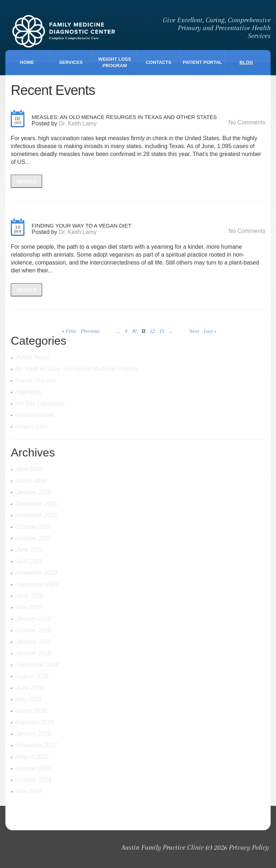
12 (152, 331)
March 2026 (31, 481)
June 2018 (30, 688)
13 (162, 331)
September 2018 (37, 665)
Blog (247, 62)
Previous (90, 331)
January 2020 (34, 619)
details (26, 181)
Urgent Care (32, 426)
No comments (247, 122)
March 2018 (31, 711)
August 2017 (32, 757)
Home (27, 62)
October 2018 (34, 653)
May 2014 (29, 791)
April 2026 (29, 469)
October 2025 (34, 527)
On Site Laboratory (40, 403)
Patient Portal (202, 62)
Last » (210, 331)
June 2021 (30, 550)
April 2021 (29, 561)
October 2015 (34, 768)
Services (71, 62)
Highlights (29, 392)
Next (194, 331)
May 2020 (29, 607)
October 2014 (34, 780)
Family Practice (36, 380)
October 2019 (34, 630)
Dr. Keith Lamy (78, 123)
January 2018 (34, 734)
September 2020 (37, 584)
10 (134, 331)
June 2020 (30, 596)
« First (69, 331)
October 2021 (34, 538)
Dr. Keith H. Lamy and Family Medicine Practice (77, 369)
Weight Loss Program (115, 62)
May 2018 (29, 699)
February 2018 (35, 722)
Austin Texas (33, 357)
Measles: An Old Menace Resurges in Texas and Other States (124, 117)
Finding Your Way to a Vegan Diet (81, 226)
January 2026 (34, 492)
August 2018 (32, 676)
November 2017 (37, 745)
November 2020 (37, 573)
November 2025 (37, 515)
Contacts (159, 62)
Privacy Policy (249, 848)
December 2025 (37, 504)
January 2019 (34, 642)
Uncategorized (35, 415)
